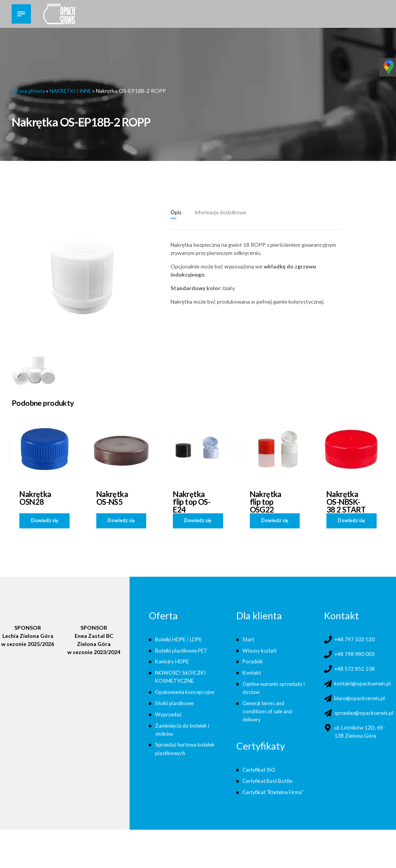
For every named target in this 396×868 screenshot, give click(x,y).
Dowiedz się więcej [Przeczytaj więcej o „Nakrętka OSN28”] (45, 522)
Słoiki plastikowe (175, 703)
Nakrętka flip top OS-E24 (192, 501)
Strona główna (29, 91)
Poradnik (253, 661)
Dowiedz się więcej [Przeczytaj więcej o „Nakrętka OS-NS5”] (121, 522)
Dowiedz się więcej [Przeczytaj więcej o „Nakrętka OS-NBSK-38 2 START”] (351, 522)
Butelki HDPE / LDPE (180, 639)
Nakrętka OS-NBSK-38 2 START (346, 501)
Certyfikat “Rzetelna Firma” (275, 791)
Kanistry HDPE (173, 661)
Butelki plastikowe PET (183, 650)
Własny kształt (261, 650)
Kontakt (253, 672)
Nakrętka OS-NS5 (112, 497)
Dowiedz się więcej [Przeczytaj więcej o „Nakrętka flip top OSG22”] (275, 522)
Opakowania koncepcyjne (186, 691)
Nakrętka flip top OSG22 (266, 501)
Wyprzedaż (168, 713)
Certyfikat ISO (260, 769)
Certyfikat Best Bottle (270, 780)
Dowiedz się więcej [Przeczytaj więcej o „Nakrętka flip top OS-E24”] (198, 522)
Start (249, 639)
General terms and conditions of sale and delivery (269, 711)
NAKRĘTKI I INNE (74, 91)
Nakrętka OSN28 (36, 497)
